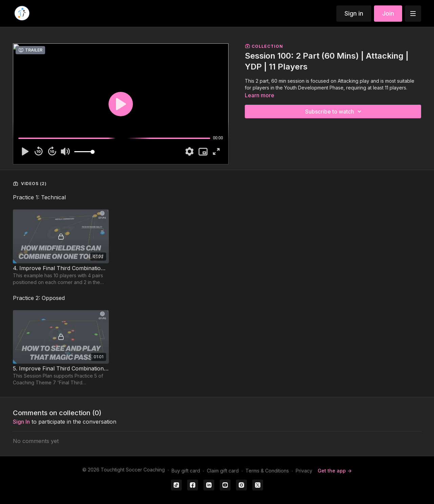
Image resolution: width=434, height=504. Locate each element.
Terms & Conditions (267, 471)
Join (388, 13)
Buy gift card (186, 471)
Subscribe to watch (334, 112)
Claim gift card (223, 471)
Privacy (304, 471)
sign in (21, 422)
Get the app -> (335, 471)
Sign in (354, 13)
